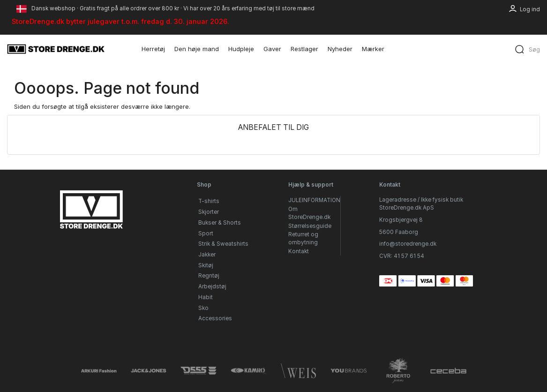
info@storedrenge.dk (408, 244)
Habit (206, 297)
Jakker (207, 255)
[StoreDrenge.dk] (56, 49)
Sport (206, 234)
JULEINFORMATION (314, 200)
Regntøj (209, 276)
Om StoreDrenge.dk (309, 213)
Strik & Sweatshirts (223, 244)
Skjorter (209, 212)
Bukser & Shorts (220, 223)
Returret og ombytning (303, 238)
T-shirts (209, 201)
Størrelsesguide (310, 226)
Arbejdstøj (212, 286)
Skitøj (206, 265)
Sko (203, 308)
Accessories (215, 318)
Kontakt (299, 251)
